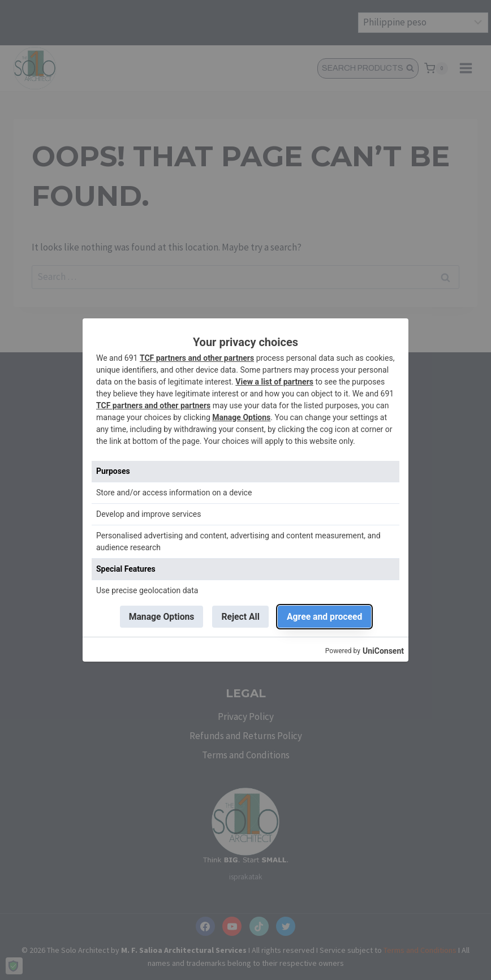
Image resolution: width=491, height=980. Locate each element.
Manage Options (241, 417)
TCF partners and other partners (197, 358)
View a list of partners (274, 382)
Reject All (241, 617)
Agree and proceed (325, 617)
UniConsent (383, 651)
